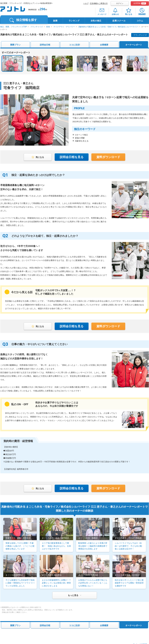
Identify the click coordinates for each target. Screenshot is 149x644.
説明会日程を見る (72, 157)
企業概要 (104, 45)
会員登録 (140, 3)
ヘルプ (86, 3)
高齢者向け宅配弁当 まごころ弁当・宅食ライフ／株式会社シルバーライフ (108, 27)
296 (43, 9)
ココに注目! (75, 45)
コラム (140, 21)
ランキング (74, 21)
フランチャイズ (37, 27)
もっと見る (73, 595)
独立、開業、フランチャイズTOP (14, 27)
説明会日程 (45, 45)
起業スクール (119, 21)
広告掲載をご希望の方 (99, 3)
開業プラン (15, 45)
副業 (55, 21)
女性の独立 (96, 21)
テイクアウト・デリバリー (64, 27)
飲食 (48, 27)
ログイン (120, 3)
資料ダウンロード (108, 157)
